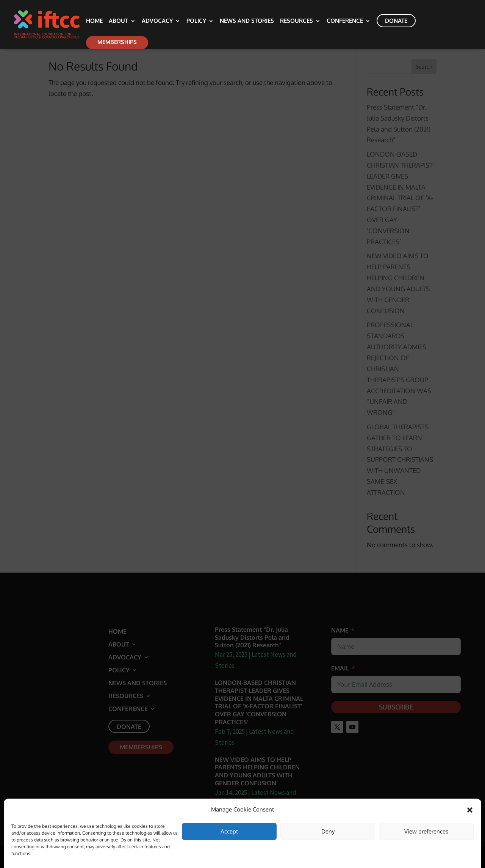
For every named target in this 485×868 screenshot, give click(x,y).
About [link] (118, 21)
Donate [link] (396, 21)
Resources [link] (296, 21)
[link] (56, 24)
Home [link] (94, 21)
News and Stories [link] (247, 21)
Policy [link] (196, 21)
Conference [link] (345, 21)
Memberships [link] (117, 42)
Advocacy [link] (157, 21)
